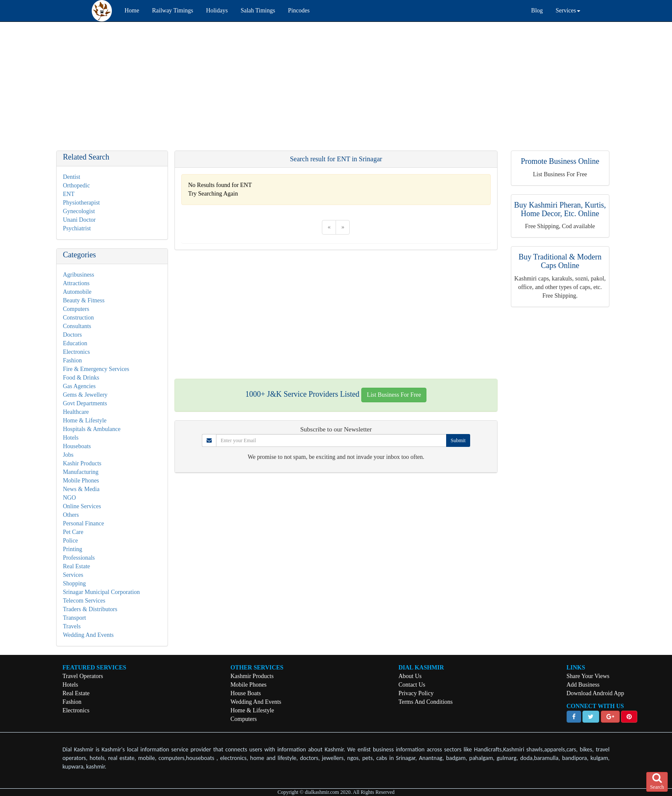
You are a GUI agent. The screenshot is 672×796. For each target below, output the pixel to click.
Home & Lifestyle (85, 421)
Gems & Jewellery (85, 395)
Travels (72, 626)
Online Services (82, 506)
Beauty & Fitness (84, 300)
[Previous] (329, 227)
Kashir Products (82, 463)
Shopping (75, 583)
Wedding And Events (88, 635)
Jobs (68, 455)
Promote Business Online (560, 161)
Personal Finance (84, 523)
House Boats (246, 693)
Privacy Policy (416, 693)
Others (71, 515)
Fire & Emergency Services (96, 369)
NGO (69, 498)
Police (70, 541)
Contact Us (412, 685)
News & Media (81, 489)
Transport (75, 618)
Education (75, 343)
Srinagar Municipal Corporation (102, 592)
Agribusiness (79, 275)
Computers (76, 309)
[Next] (343, 227)
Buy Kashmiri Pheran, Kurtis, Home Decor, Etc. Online (560, 209)
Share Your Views (588, 676)
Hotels (71, 438)
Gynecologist (79, 211)
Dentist (72, 177)
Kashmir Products (252, 676)
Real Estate (76, 566)
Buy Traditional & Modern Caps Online (560, 261)
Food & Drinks (81, 378)
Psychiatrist (77, 228)
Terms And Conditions (426, 702)
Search (657, 781)
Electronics (76, 352)
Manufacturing (81, 472)
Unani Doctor (79, 220)
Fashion (72, 360)
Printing (73, 549)
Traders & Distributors (90, 609)
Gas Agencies (79, 386)
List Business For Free (394, 395)
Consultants (77, 326)
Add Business (583, 685)
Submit (458, 440)
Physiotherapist (81, 203)
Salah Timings (258, 11)
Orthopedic (76, 185)
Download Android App (595, 693)
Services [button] (568, 11)
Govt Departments (85, 403)
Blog (537, 11)
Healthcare (76, 412)
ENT (69, 194)
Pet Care (73, 532)
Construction (78, 318)
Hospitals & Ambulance (92, 429)
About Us (410, 676)
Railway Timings (173, 11)
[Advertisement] (257, 90)
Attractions (76, 283)
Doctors (72, 335)
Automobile (77, 292)
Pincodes (299, 11)
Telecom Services (84, 601)
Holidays (217, 11)
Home (132, 11)
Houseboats (77, 446)
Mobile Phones (81, 481)
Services (73, 575)
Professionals (79, 558)
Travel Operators (83, 676)
